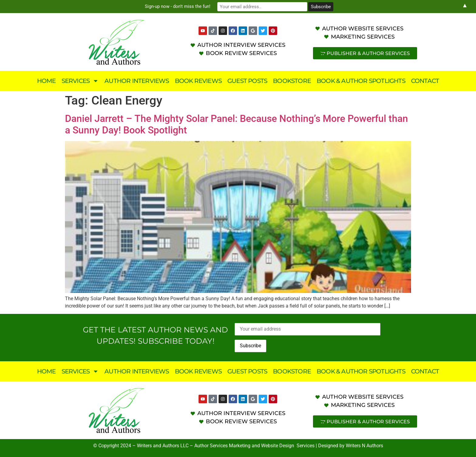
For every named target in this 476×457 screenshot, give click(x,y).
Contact (425, 81)
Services (80, 81)
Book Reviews (198, 81)
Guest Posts (247, 81)
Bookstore (292, 81)
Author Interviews (137, 81)
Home (46, 81)
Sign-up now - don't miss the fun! (186, 6)
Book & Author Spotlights (361, 81)
